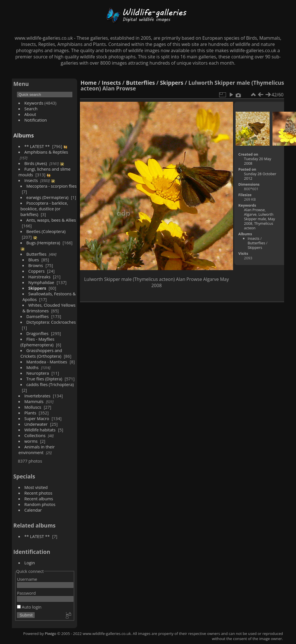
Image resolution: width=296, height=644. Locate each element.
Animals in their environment (37, 450)
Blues (34, 260)
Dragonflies (37, 333)
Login (30, 563)
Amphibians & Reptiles (46, 152)
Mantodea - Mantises (47, 362)
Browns (36, 265)
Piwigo (50, 634)
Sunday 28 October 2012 (260, 176)
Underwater (36, 424)
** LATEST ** (37, 146)
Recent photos (38, 493)
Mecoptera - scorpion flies (52, 186)
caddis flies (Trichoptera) (50, 384)
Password (26, 593)
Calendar (33, 510)
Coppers (36, 271)
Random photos (40, 504)
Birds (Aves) (36, 163)
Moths (32, 367)
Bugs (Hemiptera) (43, 243)
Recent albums (39, 499)
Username (27, 579)
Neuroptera (38, 373)
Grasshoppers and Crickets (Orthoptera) (41, 353)
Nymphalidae (41, 282)
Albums (24, 135)
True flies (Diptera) (44, 379)
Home (89, 83)
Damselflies (38, 316)
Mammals (34, 401)
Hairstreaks (39, 277)
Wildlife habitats (40, 430)
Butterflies (36, 254)
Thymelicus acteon (259, 226)
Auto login (29, 607)
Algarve (250, 214)
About (30, 114)
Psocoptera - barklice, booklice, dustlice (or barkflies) (44, 209)
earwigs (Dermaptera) (47, 197)
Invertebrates (37, 396)
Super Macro (37, 418)
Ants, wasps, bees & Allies (51, 220)
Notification (36, 120)
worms (31, 441)
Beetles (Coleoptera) (46, 231)
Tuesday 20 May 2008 (258, 161)
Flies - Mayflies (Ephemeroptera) (37, 342)
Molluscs (33, 407)
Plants (30, 413)
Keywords (34, 103)
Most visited (36, 487)
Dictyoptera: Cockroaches (51, 322)
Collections (35, 435)
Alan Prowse (254, 210)
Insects (31, 180)
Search (31, 109)
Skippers (37, 288)
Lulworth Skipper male (259, 217)
